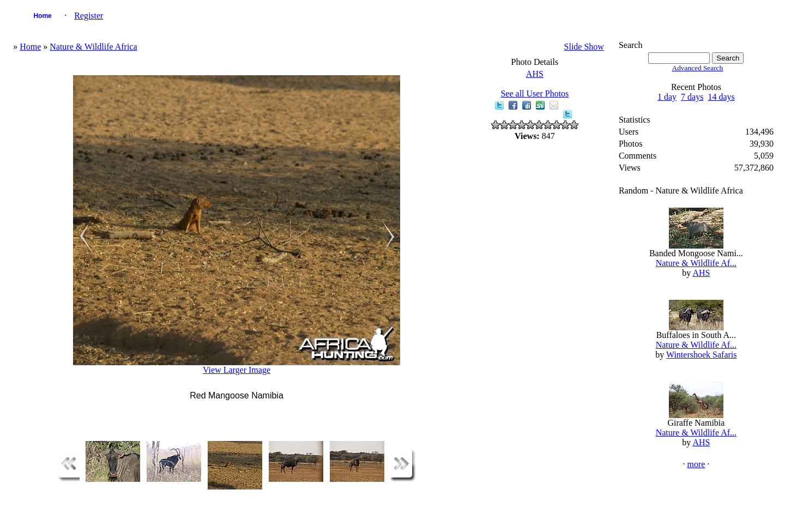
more (696, 464)
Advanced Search (698, 68)
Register (89, 16)
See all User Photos (535, 93)
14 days (721, 97)
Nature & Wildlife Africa (93, 47)
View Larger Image (237, 370)
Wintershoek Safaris (702, 355)
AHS (535, 74)
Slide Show (584, 47)
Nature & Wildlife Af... (696, 263)
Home (42, 16)
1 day (667, 97)
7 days (692, 97)
